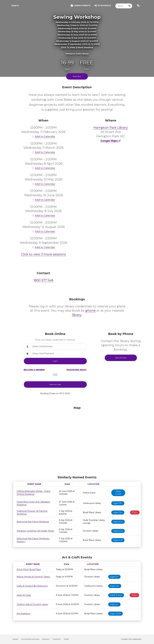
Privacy (46, 639)
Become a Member (34, 370)
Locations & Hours (30, 639)
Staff (66, 639)
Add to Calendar (43, 136)
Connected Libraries (131, 639)
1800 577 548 (43, 280)
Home (15, 639)
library (77, 315)
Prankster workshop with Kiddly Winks (35, 531)
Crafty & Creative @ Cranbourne (32, 586)
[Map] (77, 440)
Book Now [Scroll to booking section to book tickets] (77, 76)
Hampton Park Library (111, 128)
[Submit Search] (130, 6)
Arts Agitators (23, 614)
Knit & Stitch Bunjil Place (29, 569)
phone (91, 311)
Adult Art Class (24, 595)
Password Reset (77, 370)
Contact (57, 639)
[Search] (121, 6)
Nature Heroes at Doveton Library (33, 577)
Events (15, 6)
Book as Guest (55, 384)
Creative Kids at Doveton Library (32, 604)
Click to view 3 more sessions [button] (77, 47)
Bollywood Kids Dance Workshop (33, 522)
